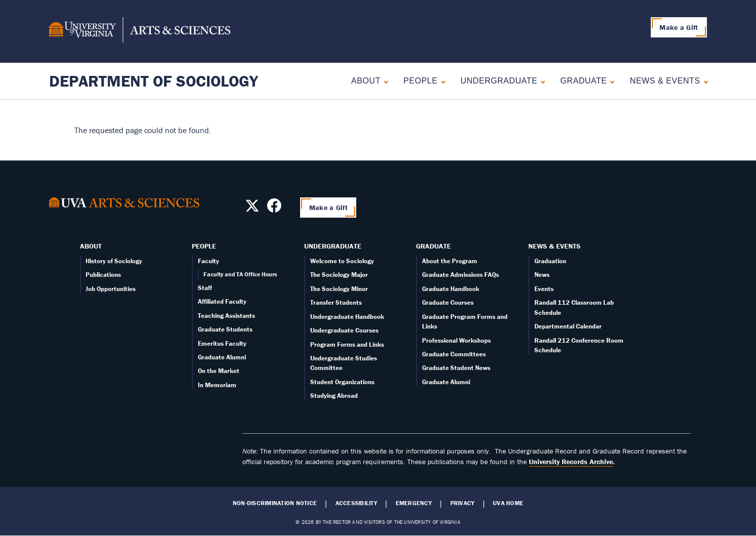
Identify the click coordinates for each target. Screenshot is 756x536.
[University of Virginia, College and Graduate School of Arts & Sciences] (140, 31)
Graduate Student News (456, 368)
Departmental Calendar (568, 326)
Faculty (208, 261)
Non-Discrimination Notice (275, 503)
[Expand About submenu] (384, 81)
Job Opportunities (111, 289)
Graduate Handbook (451, 289)
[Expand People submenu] (441, 81)
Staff (205, 288)
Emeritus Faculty (222, 343)
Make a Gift (679, 27)
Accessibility (356, 503)
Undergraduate (499, 81)
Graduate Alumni (222, 357)
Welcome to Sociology (342, 261)
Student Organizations (342, 382)
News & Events (665, 81)
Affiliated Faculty (222, 301)
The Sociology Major (339, 275)
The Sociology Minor (339, 289)
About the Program (450, 261)
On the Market (219, 371)
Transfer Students (336, 302)
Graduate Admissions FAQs (460, 275)
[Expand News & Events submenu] (704, 81)
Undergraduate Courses (344, 330)
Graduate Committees (454, 354)
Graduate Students (225, 329)
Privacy (463, 503)
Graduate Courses (448, 302)
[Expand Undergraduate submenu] (541, 81)
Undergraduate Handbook (347, 317)
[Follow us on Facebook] (274, 209)
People (420, 81)
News (542, 275)
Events (544, 289)
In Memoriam (217, 385)
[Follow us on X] (252, 209)
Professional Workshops (456, 340)
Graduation (550, 261)
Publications (103, 275)
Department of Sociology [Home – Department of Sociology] (154, 81)
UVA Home (508, 503)
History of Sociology (114, 261)
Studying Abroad (334, 396)
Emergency (414, 503)
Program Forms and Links (347, 344)
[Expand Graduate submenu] (610, 81)
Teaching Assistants (226, 316)
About (366, 81)
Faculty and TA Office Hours (240, 274)
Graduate (583, 81)
